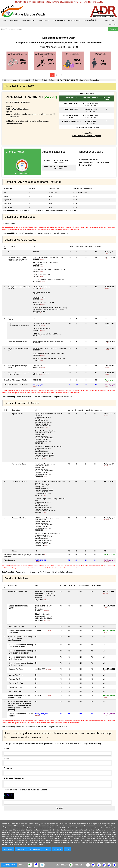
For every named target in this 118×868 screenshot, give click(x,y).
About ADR (112, 25)
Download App (62, 865)
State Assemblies (29, 20)
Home (4, 20)
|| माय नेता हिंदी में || (90, 20)
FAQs (68, 849)
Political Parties (59, 20)
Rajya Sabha (44, 20)
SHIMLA (36, 80)
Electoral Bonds (74, 20)
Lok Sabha (14, 20)
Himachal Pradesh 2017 (21, 80)
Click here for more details (87, 127)
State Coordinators (34, 849)
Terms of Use (57, 849)
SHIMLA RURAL (48, 80)
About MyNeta (111, 20)
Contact (46, 849)
